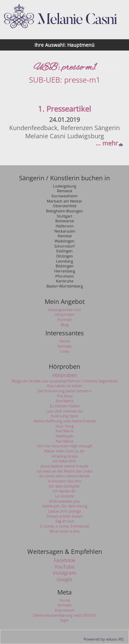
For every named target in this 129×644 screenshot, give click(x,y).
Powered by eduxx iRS (104, 639)
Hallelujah (64, 436)
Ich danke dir (64, 491)
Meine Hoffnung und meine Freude (65, 421)
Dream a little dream (65, 516)
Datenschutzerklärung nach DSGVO (64, 615)
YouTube (65, 567)
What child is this (64, 531)
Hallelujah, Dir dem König (65, 506)
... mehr (107, 143)
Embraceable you (64, 501)
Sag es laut (65, 521)
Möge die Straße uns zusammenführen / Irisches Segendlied (65, 381)
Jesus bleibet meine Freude (64, 466)
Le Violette (65, 496)
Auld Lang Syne (64, 416)
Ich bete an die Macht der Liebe (65, 471)
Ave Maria (64, 401)
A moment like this (65, 481)
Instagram (64, 573)
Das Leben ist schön (65, 386)
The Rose (65, 396)
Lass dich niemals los (64, 411)
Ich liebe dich (64, 461)
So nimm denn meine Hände (64, 476)
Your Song (64, 426)
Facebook (64, 560)
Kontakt (65, 605)
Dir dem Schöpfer (64, 486)
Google (64, 579)
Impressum (64, 610)
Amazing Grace (65, 456)
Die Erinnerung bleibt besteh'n (65, 391)
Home (65, 600)
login (64, 620)
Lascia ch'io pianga (64, 511)
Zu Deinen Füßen (65, 406)
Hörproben (65, 375)
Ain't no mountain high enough (65, 446)
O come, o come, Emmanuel (65, 526)
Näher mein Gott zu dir (64, 451)
